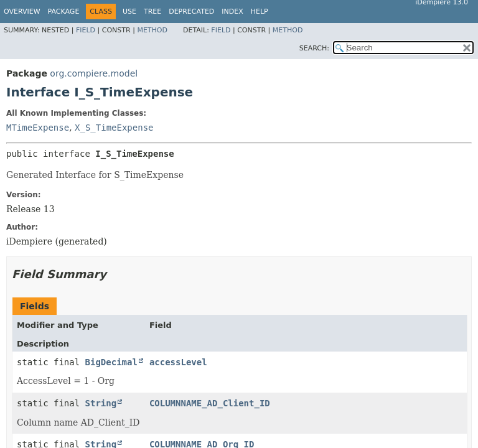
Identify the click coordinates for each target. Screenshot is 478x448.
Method (152, 30)
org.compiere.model (94, 73)
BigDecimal (111, 362)
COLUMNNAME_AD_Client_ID (210, 403)
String (101, 403)
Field (86, 30)
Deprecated (191, 12)
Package (64, 12)
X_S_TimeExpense (114, 128)
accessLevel (178, 362)
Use (129, 12)
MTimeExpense (38, 128)
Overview (22, 12)
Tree (152, 12)
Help (260, 12)
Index (232, 12)
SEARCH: (314, 48)
